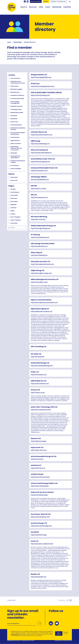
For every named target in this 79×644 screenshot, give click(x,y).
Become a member (36, 1)
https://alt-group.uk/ (38, 357)
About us (24, 7)
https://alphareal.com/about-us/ (42, 311)
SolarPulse (67, 7)
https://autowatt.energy (39, 535)
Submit (39, 623)
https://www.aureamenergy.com (41, 526)
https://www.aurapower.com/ (40, 517)
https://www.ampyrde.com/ (40, 383)
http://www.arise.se (37, 459)
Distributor (14, 119)
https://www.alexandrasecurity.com (42, 264)
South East (14, 223)
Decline (66, 633)
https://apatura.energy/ (39, 441)
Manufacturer (15, 92)
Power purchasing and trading (18, 161)
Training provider (16, 109)
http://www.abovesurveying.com (41, 153)
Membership (57, 7)
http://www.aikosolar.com (39, 246)
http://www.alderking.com (39, 255)
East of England (15, 217)
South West (14, 195)
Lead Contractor (16, 143)
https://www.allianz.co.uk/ (39, 282)
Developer (14, 153)
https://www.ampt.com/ (39, 375)
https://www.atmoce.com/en (40, 477)
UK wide (13, 189)
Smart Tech (14, 122)
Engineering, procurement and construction (16, 148)
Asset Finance (15, 137)
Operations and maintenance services (18, 82)
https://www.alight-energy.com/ (41, 273)
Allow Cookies (59, 634)
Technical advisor (16, 125)
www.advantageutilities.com (40, 179)
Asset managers (16, 169)
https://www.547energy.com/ (40, 95)
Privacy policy (15, 634)
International (15, 192)
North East (14, 198)
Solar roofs (14, 180)
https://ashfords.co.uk (38, 468)
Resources (33, 7)
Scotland (13, 208)
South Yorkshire (16, 220)
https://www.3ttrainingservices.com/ (43, 86)
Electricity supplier (16, 89)
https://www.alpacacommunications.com (44, 302)
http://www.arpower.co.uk (39, 171)
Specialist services (16, 106)
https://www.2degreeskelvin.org (41, 77)
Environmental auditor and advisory (18, 133)
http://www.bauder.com (38, 577)
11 (68, 600)
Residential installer (17, 112)
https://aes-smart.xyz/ (38, 219)
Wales (13, 211)
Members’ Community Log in (59, 1)
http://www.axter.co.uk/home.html (42, 544)
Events (48, 7)
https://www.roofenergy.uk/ (40, 486)
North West (14, 201)
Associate (14, 116)
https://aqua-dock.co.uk (39, 450)
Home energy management (15, 102)
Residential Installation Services (18, 129)
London (13, 214)
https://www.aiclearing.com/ (40, 237)
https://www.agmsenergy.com (41, 228)
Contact (46, 1)
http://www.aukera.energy (39, 495)
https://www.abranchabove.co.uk (41, 135)
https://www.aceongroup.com (40, 162)
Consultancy (15, 165)
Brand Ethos (18, 640)
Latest (41, 7)
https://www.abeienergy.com (40, 144)
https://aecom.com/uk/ (38, 188)
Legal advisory (15, 140)
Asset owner (15, 86)
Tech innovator (15, 78)
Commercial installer (17, 98)
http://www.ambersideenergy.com (42, 366)
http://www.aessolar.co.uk (39, 197)
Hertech (32, 640)
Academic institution (17, 95)
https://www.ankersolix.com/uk (41, 410)
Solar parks (14, 177)
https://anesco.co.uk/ (38, 393)
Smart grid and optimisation (15, 157)
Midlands (14, 205)
